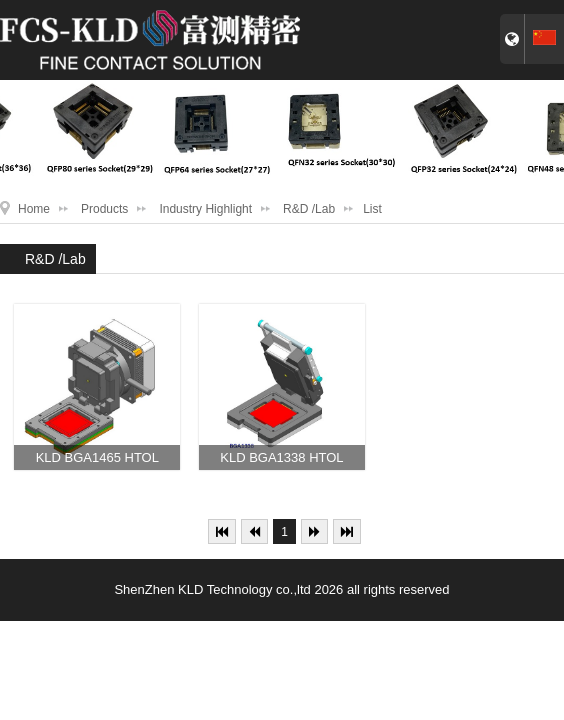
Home (34, 209)
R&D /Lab (309, 209)
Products (104, 209)
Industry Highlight (205, 209)
